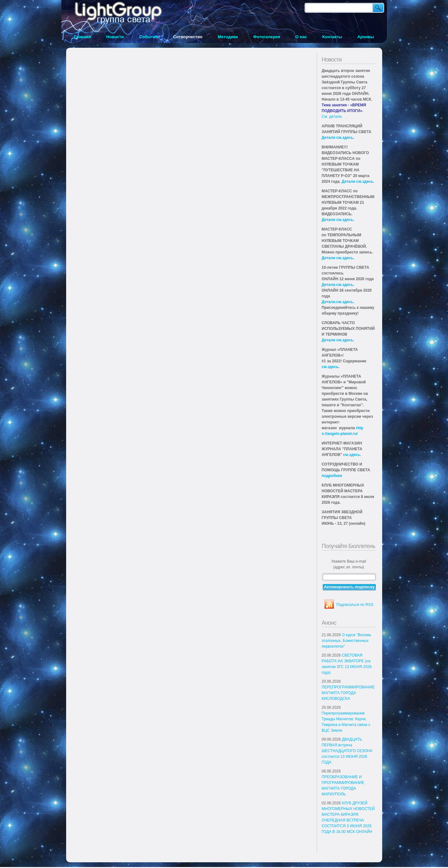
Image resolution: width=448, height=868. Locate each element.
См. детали (332, 117)
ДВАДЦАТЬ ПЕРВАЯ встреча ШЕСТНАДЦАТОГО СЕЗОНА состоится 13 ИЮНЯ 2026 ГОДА (347, 751)
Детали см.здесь (338, 138)
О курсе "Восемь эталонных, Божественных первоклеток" (347, 641)
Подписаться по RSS (355, 605)
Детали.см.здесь (338, 285)
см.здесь (330, 367)
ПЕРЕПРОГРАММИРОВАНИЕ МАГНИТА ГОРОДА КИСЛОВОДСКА (348, 693)
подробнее (332, 476)
